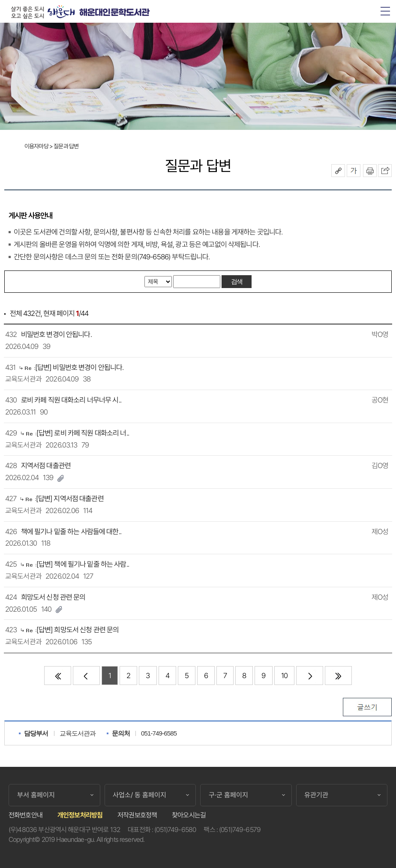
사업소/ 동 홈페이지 (139, 795)
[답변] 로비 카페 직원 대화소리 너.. (83, 433)
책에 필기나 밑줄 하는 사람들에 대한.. (71, 532)
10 (284, 676)
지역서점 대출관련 (46, 466)
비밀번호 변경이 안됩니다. (56, 334)
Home (10, 147)
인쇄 (370, 171)
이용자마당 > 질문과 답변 (51, 146)
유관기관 (316, 795)
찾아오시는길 (189, 815)
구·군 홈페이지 (228, 795)
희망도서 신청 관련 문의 (53, 597)
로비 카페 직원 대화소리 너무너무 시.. (71, 400)
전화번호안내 (25, 815)
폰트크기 (354, 171)
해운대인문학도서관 (114, 13)
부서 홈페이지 (36, 795)
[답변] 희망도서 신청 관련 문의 (78, 630)
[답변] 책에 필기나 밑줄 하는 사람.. (83, 564)
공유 (338, 171)
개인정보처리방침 (80, 815)
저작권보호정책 (137, 815)
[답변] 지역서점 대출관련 (70, 499)
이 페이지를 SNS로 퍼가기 (385, 171)
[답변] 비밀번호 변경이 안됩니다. (79, 367)
